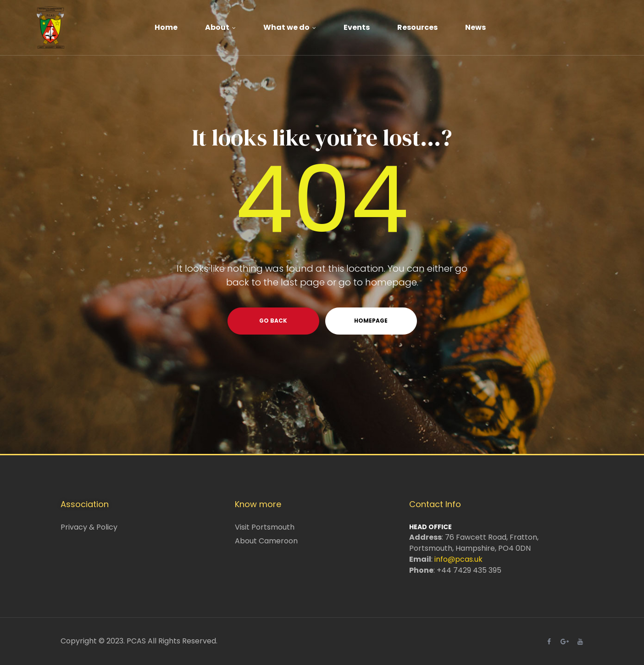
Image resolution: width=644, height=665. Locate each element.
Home (166, 27)
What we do (290, 27)
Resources (417, 27)
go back (273, 321)
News (475, 27)
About (220, 27)
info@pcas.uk (458, 559)
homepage (371, 321)
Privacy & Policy (89, 527)
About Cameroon (266, 541)
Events (357, 27)
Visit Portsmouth (265, 527)
